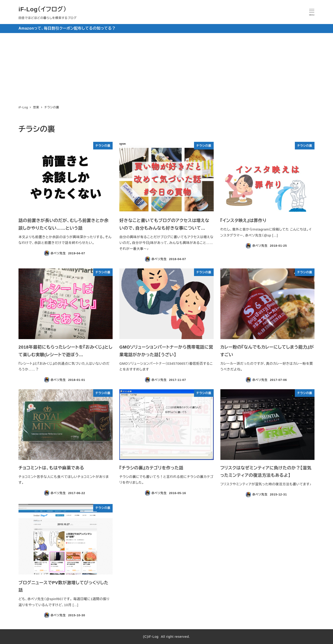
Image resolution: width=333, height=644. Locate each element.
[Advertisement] (166, 68)
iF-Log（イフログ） (42, 9)
